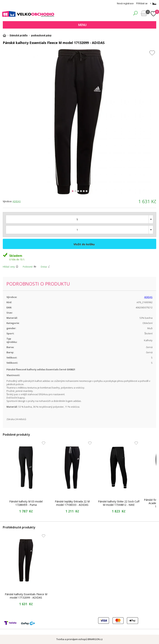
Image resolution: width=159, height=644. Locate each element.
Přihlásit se (142, 3)
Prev (5, 122)
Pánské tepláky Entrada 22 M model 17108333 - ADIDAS (72, 503)
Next (154, 122)
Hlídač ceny (9, 267)
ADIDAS (17, 201)
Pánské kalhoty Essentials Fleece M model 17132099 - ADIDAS (26, 596)
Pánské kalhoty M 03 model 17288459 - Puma (26, 503)
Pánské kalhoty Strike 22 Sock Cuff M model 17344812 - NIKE (119, 503)
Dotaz (44, 267)
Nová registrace (125, 3)
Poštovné (28, 267)
